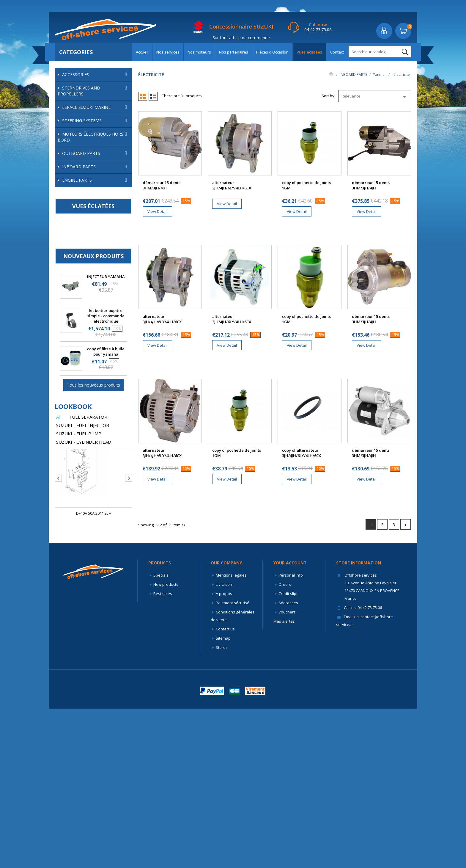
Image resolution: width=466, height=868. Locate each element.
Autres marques (96, 322)
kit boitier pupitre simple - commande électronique (106, 475)
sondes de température (97, 306)
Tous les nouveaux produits (93, 545)
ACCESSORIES (96, 75)
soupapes (79, 266)
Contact (337, 52)
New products (166, 744)
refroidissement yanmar (99, 258)
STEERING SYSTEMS (96, 121)
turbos (76, 314)
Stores (222, 807)
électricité (99, 282)
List (153, 96)
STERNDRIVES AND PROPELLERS (93, 91)
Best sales (163, 753)
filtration (99, 218)
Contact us (225, 788)
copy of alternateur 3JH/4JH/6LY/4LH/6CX (302, 453)
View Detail (157, 211)
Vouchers (287, 771)
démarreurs (87, 298)
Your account (290, 722)
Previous (58, 638)
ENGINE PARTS (96, 340)
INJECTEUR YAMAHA (106, 436)
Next (129, 638)
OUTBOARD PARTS (96, 153)
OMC (96, 190)
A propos (224, 753)
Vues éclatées (309, 52)
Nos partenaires (234, 52)
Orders (285, 744)
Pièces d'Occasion (272, 52)
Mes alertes (284, 781)
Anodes (77, 226)
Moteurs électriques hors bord (93, 137)
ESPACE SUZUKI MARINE (96, 107)
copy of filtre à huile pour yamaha (106, 511)
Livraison (224, 744)
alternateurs (87, 290)
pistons (99, 250)
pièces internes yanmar (99, 242)
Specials (161, 734)
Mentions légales (231, 734)
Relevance (375, 97)
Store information (359, 722)
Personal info (291, 734)
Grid (143, 96)
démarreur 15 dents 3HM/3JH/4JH (162, 185)
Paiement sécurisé (233, 762)
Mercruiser (96, 181)
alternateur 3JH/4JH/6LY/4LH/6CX (232, 185)
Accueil (142, 52)
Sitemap (223, 798)
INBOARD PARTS (96, 167)
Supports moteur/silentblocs (96, 274)
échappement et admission (99, 234)
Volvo (96, 200)
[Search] (380, 52)
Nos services (168, 52)
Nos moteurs (199, 52)
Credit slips (288, 753)
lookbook (73, 566)
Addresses (288, 762)
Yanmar (96, 209)
